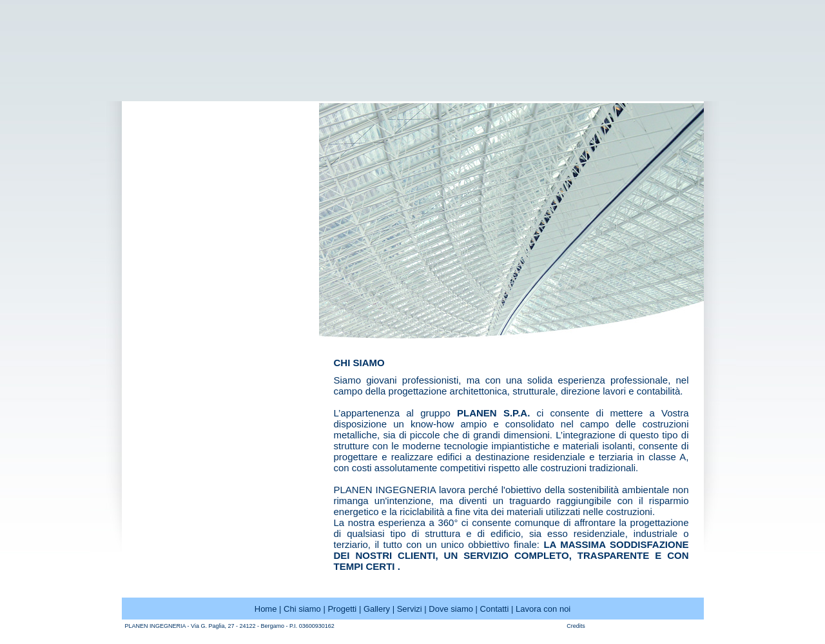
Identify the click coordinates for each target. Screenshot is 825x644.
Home (266, 609)
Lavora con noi (543, 609)
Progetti (342, 609)
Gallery (377, 609)
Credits (576, 626)
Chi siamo (302, 609)
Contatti (495, 609)
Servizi (410, 609)
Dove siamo (451, 609)
